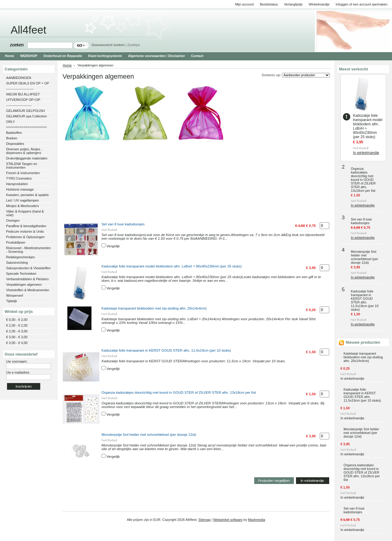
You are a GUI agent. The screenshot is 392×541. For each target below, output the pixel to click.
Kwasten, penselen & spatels (27, 195)
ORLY (11, 122)
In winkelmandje (366, 153)
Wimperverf (15, 296)
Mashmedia (257, 520)
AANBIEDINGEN (19, 78)
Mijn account (244, 4)
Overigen (13, 220)
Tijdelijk (12, 301)
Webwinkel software (228, 520)
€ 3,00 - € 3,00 (17, 337)
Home (67, 65)
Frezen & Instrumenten (23, 173)
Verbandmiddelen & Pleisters (27, 279)
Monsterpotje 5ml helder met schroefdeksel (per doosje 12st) (149, 435)
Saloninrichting (17, 263)
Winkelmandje (319, 4)
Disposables (15, 144)
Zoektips (134, 45)
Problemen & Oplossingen (25, 237)
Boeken (12, 138)
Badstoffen (14, 133)
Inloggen (342, 4)
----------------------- (19, 105)
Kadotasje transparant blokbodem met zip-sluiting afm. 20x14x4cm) (154, 308)
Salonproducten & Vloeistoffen (28, 268)
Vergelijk (113, 246)
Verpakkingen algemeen (24, 285)
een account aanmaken (370, 4)
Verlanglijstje (293, 4)
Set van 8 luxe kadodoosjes (123, 224)
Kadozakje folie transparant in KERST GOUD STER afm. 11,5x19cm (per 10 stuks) (166, 350)
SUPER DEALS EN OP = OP (28, 83)
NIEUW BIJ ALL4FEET (23, 94)
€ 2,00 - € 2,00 (17, 325)
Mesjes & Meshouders (23, 206)
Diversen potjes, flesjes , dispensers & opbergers (24, 151)
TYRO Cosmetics (19, 178)
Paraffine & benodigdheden (26, 226)
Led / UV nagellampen (23, 200)
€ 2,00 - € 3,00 (17, 331)
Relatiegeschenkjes (20, 257)
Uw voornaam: (17, 361)
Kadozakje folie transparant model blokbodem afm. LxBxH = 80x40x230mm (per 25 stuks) (172, 266)
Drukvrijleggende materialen (27, 158)
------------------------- (20, 89)
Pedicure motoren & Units (25, 231)
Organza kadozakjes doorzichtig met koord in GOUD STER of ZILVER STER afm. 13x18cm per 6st (179, 392)
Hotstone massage (20, 189)
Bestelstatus (269, 4)
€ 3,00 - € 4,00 (17, 343)
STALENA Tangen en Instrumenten (22, 166)
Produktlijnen (16, 242)
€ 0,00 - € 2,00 (17, 320)
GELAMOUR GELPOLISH (25, 111)
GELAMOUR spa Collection (27, 116)
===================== (26, 127)
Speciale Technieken (21, 274)
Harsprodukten (17, 184)
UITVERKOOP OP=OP (23, 100)
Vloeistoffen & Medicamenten (28, 290)
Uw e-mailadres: (18, 372)
